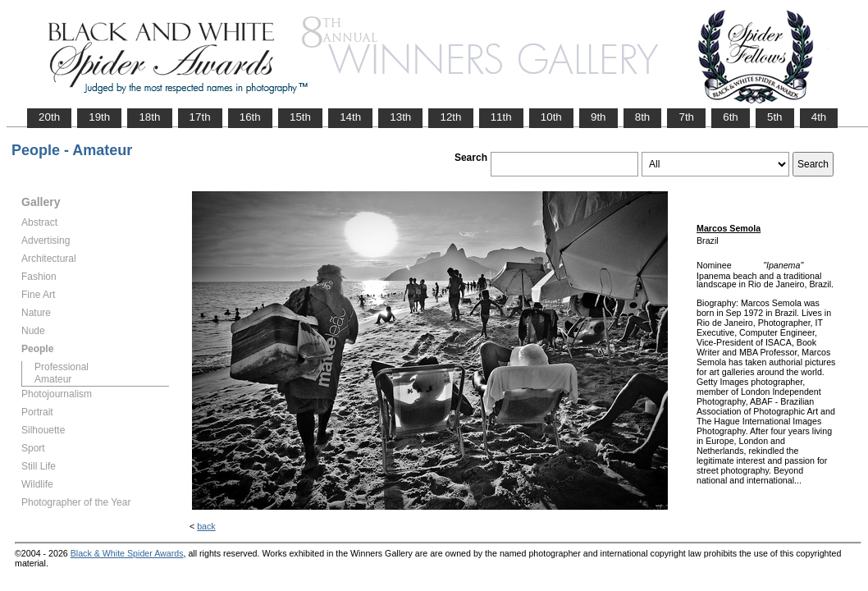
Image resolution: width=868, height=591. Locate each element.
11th (501, 117)
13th (400, 117)
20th (49, 117)
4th (819, 117)
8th (643, 117)
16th (250, 117)
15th (300, 117)
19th (99, 117)
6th (731, 117)
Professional (62, 367)
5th (775, 117)
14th (350, 117)
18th (149, 117)
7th (686, 117)
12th (450, 117)
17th (200, 117)
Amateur (53, 379)
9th (598, 117)
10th (551, 117)
